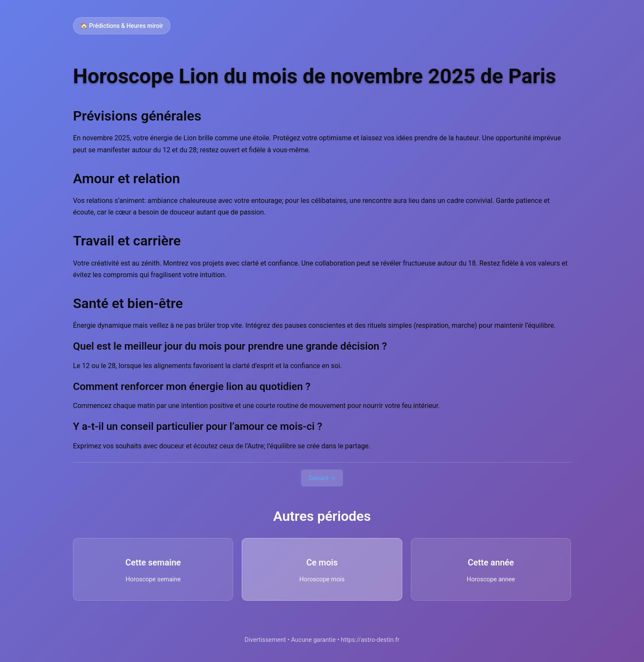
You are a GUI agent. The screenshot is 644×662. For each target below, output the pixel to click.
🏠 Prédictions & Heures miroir (122, 26)
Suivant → (322, 478)
